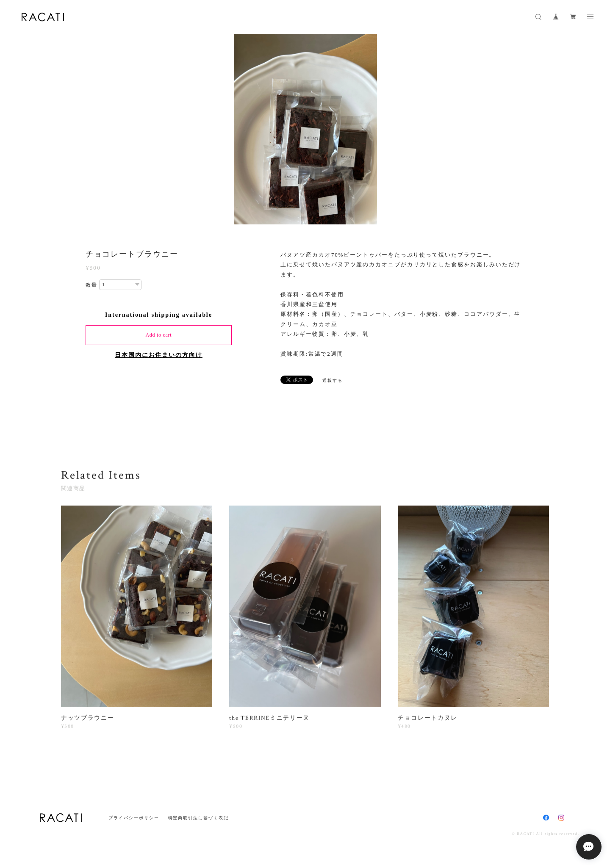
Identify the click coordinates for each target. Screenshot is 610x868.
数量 (91, 285)
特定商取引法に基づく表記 (198, 818)
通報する (333, 380)
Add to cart (158, 335)
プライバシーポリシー (134, 818)
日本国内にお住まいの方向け (159, 355)
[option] (305, 129)
